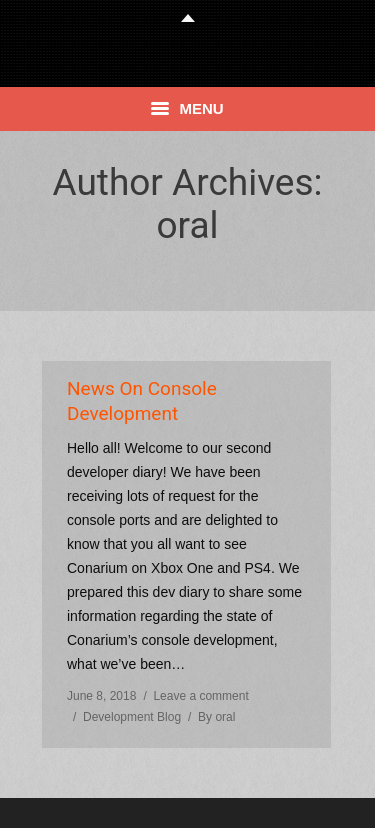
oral (187, 225)
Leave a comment (200, 696)
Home (126, 269)
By (216, 717)
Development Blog (132, 717)
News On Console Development (142, 401)
